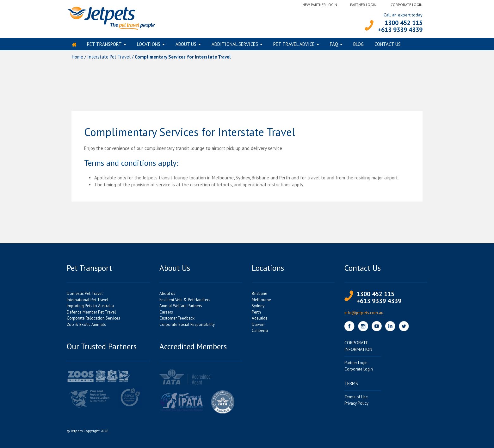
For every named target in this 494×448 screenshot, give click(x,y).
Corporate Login (407, 5)
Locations (149, 45)
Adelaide (260, 321)
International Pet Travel (88, 302)
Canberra (260, 333)
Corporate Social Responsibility (187, 327)
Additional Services (235, 45)
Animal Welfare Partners (181, 308)
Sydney (258, 308)
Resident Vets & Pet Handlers (185, 302)
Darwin (258, 327)
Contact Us (388, 45)
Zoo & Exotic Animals (86, 327)
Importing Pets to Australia (90, 308)
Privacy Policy (356, 406)
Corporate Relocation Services (93, 321)
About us (186, 45)
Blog (358, 45)
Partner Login (363, 5)
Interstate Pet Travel (109, 59)
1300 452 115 (404, 23)
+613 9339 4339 (400, 30)
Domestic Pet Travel (85, 296)
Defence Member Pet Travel (91, 315)
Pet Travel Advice (294, 45)
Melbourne (261, 302)
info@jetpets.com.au (364, 315)
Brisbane (259, 296)
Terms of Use (356, 399)
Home (77, 59)
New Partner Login (320, 5)
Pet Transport (104, 45)
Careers (166, 315)
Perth (256, 315)
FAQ (334, 45)
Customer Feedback (177, 321)
